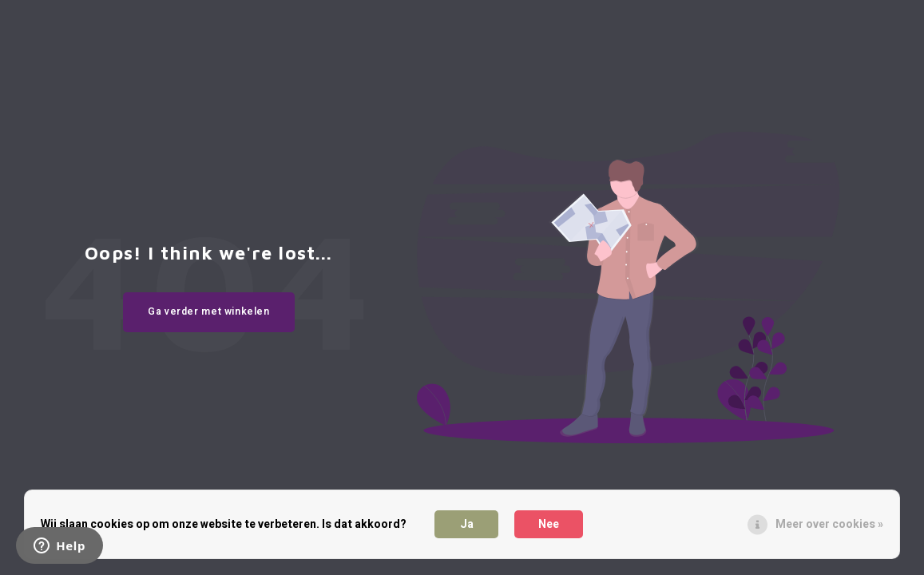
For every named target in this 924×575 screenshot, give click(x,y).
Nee (549, 524)
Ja (467, 524)
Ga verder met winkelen (209, 311)
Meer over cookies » (829, 524)
